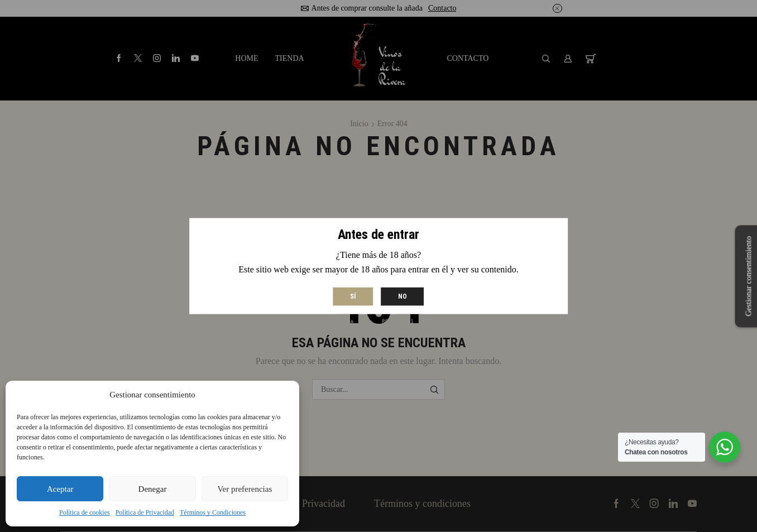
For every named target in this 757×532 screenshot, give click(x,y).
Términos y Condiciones (213, 512)
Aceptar (60, 489)
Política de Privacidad (145, 512)
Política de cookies (85, 512)
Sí (353, 296)
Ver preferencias (245, 489)
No (403, 296)
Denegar (153, 489)
